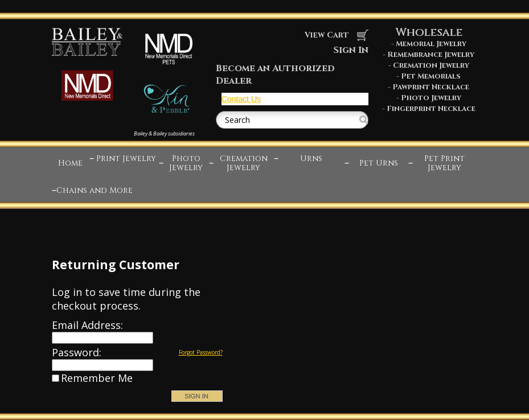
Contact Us (241, 99)
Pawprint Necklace (431, 87)
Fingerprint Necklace (431, 109)
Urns (311, 158)
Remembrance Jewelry (431, 55)
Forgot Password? (201, 352)
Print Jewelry (126, 158)
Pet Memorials (431, 76)
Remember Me (97, 378)
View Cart (337, 35)
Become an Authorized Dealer (275, 75)
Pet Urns (379, 163)
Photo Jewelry (431, 98)
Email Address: (87, 325)
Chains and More (95, 190)
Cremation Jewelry (431, 65)
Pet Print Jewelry (444, 163)
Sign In (351, 50)
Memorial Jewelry (431, 44)
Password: (77, 352)
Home (70, 163)
